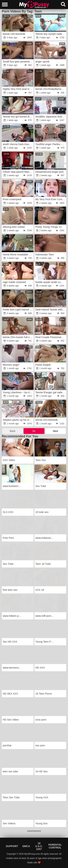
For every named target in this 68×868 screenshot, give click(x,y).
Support (12, 846)
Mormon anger (11, 365)
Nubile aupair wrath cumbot (51, 282)
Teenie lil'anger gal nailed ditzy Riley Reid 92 (51, 392)
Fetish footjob (43, 365)
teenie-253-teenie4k (47, 420)
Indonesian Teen (45, 254)
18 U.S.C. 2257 (39, 846)
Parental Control (55, 846)
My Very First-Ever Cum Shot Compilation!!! (51, 199)
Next (55, 431)
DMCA (26, 846)
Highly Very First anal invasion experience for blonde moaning (18, 89)
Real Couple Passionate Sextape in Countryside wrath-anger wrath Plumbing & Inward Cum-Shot (51, 337)
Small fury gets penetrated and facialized (18, 62)
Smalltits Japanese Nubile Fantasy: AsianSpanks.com (51, 117)
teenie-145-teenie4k (14, 34)
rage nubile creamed (14, 282)
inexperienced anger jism (50, 172)
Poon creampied (12, 199)
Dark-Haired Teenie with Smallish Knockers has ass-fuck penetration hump (51, 310)
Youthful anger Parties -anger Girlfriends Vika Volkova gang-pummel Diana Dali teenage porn (51, 144)
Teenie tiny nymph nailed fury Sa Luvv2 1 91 (51, 34)
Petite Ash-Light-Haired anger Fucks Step (18, 310)
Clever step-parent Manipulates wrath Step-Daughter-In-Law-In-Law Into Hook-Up (18, 172)
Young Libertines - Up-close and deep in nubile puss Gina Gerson (18, 392)
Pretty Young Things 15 (49, 227)
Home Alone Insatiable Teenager (18, 254)
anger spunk (42, 62)
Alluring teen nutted (14, 227)
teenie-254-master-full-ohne (18, 337)
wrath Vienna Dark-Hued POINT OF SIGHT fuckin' (18, 144)
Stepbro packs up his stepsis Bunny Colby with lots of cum (18, 420)
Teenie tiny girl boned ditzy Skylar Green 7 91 (18, 117)
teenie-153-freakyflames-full (51, 89)
